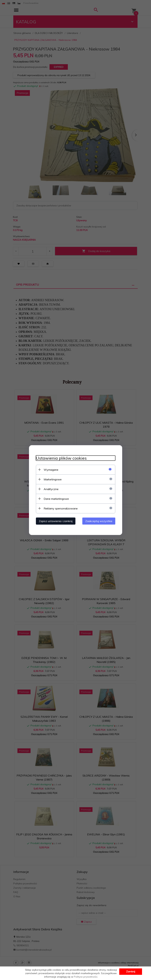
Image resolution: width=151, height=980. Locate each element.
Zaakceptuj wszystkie (99, 521)
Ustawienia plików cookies (61, 458)
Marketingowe (53, 479)
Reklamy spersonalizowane (61, 508)
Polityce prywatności (86, 977)
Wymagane (51, 470)
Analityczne (51, 489)
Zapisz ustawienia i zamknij (56, 521)
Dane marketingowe (56, 499)
